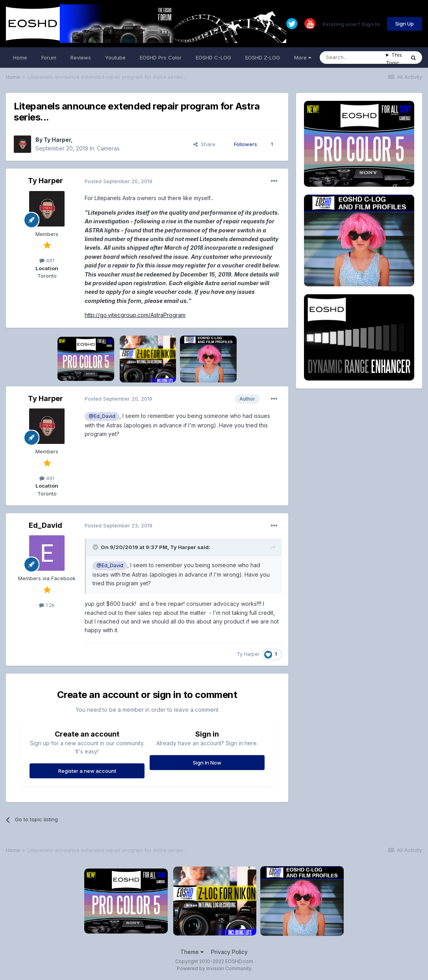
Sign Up (405, 24)
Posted (119, 181)
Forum (49, 58)
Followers (245, 144)
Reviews (81, 58)
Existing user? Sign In (351, 24)
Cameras (108, 148)
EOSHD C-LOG (213, 58)
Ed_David (45, 525)
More (303, 58)
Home (20, 58)
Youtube (115, 58)
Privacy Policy (229, 952)
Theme (192, 952)
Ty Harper (57, 140)
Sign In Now (207, 763)
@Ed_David (102, 416)
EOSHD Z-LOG (263, 58)
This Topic (394, 59)
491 (47, 260)
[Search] (353, 58)
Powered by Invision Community (214, 968)
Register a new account (87, 771)
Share (204, 144)
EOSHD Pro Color (161, 58)
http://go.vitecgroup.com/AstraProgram (135, 315)
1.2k (47, 605)
